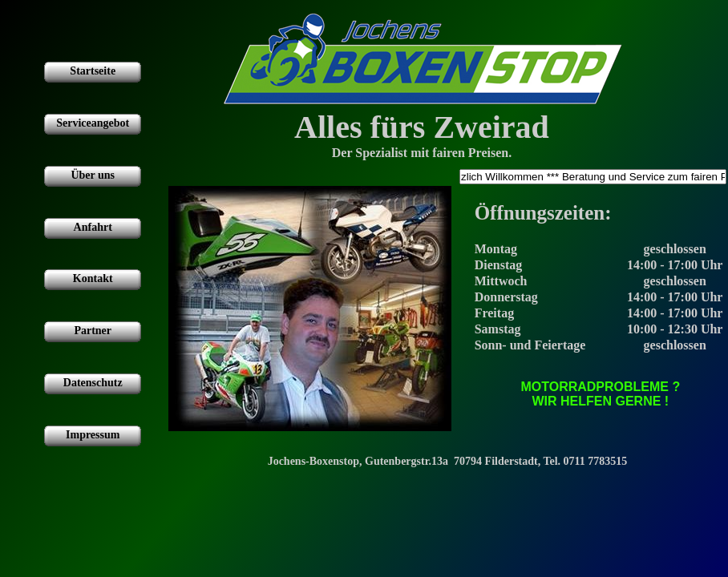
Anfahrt (93, 227)
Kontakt (93, 278)
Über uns (93, 175)
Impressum (93, 435)
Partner (93, 331)
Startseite (93, 71)
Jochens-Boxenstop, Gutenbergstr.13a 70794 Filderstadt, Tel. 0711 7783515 (448, 461)
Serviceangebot (93, 123)
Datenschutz (93, 383)
